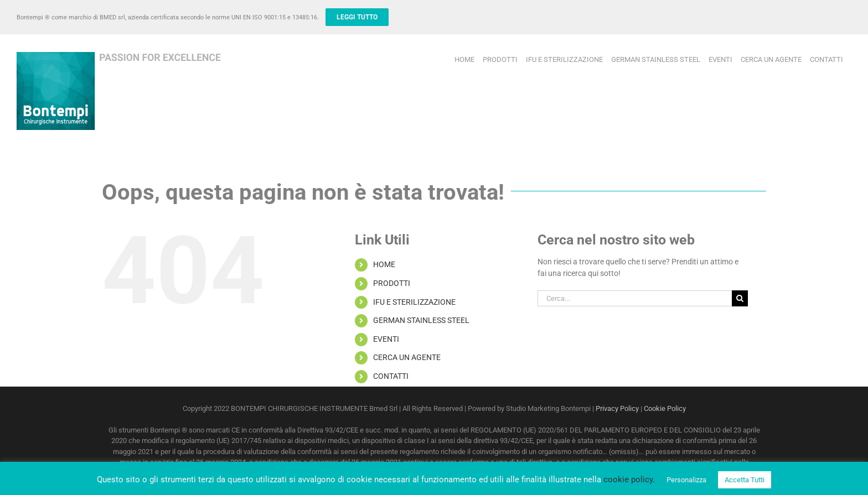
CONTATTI (391, 376)
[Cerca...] (635, 298)
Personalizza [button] (686, 480)
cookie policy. (629, 480)
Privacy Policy (617, 408)
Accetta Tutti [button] (745, 480)
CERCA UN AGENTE (407, 357)
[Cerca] (740, 298)
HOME (384, 264)
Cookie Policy (665, 408)
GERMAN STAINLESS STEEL (421, 320)
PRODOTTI (392, 283)
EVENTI (386, 339)
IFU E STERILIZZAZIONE (414, 302)
